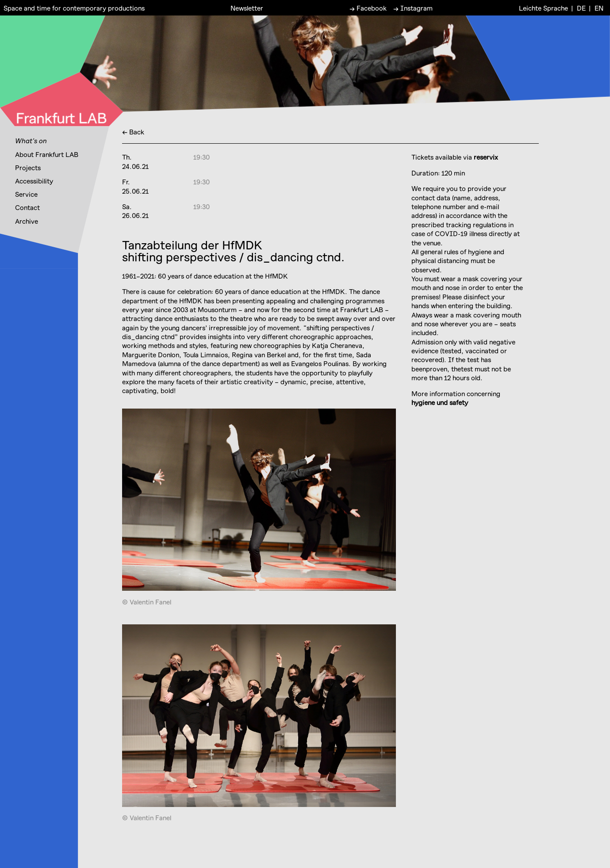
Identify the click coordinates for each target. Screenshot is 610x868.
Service (26, 194)
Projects (28, 168)
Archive (27, 221)
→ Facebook (368, 8)
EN (599, 8)
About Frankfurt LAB (47, 154)
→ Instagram (413, 8)
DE (581, 8)
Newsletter (247, 8)
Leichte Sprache (543, 8)
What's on (31, 141)
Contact (27, 207)
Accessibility (34, 181)
